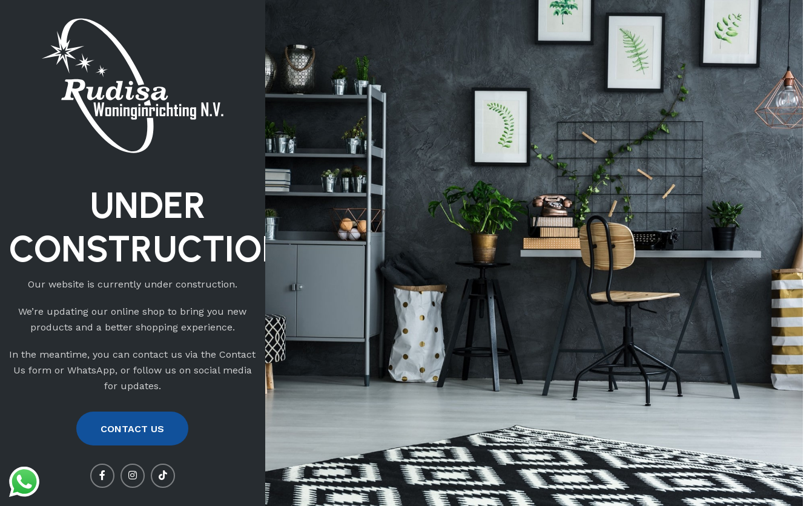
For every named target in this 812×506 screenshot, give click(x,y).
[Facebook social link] (102, 476)
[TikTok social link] (163, 476)
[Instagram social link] (133, 476)
